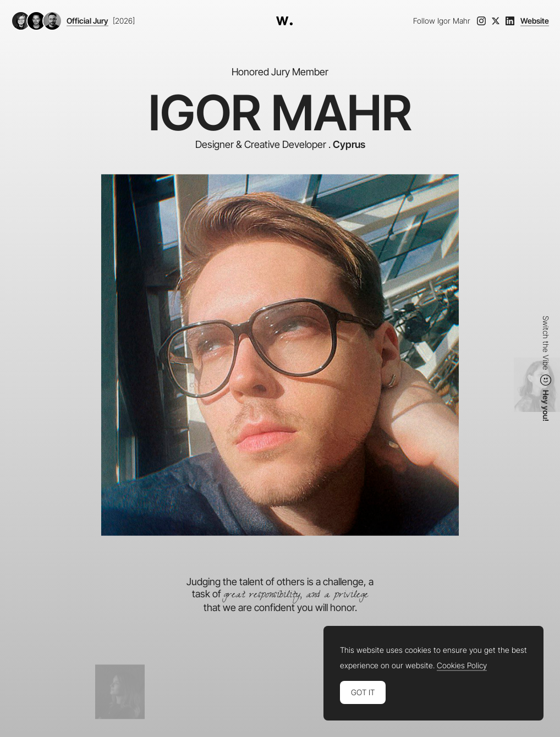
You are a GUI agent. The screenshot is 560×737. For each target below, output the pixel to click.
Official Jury (87, 21)
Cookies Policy (462, 665)
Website (535, 21)
